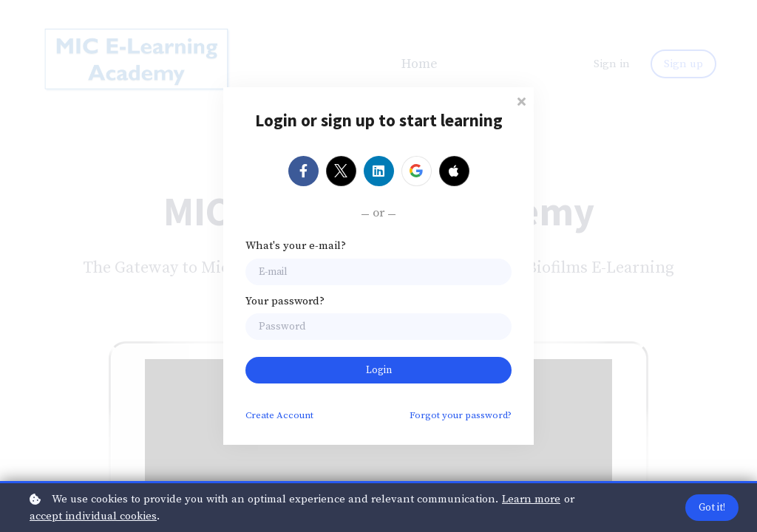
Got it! (712, 508)
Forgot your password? (461, 415)
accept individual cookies (93, 516)
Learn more (531, 499)
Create (279, 415)
